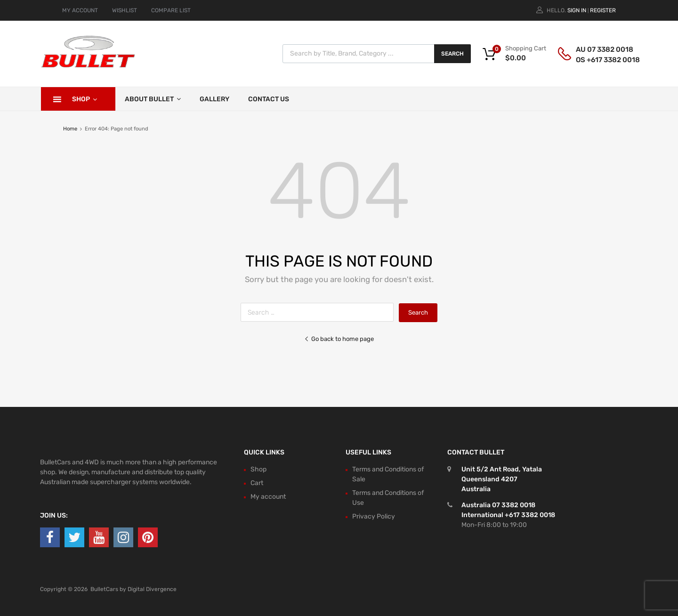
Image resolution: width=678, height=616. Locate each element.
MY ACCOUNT (80, 10)
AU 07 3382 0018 (599, 49)
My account (268, 497)
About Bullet (153, 99)
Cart (257, 483)
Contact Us (269, 99)
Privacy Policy (374, 516)
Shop (85, 99)
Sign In (577, 10)
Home (70, 129)
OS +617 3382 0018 (599, 60)
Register (603, 10)
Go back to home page (339, 339)
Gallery (214, 99)
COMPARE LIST (171, 10)
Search (452, 54)
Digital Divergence (152, 589)
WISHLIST (125, 10)
